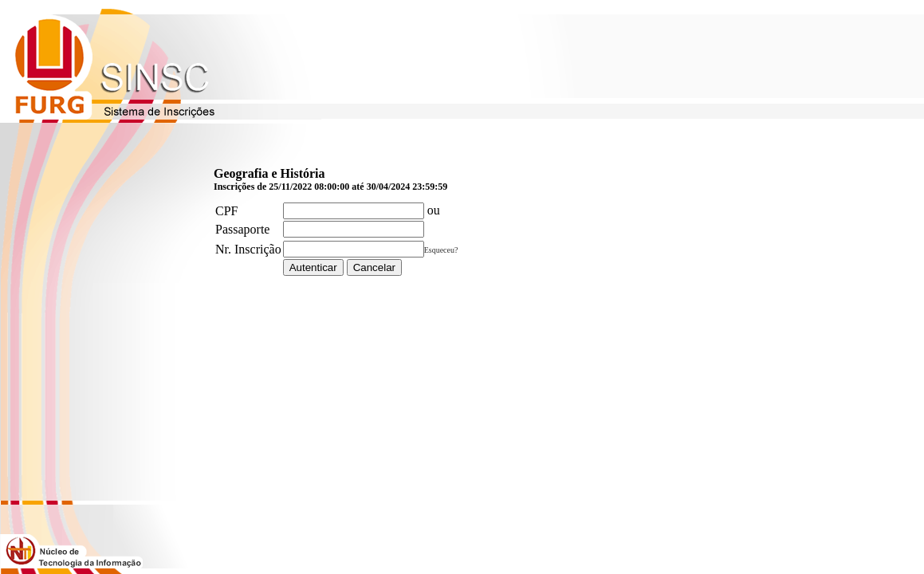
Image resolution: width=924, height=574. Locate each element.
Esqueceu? (441, 250)
